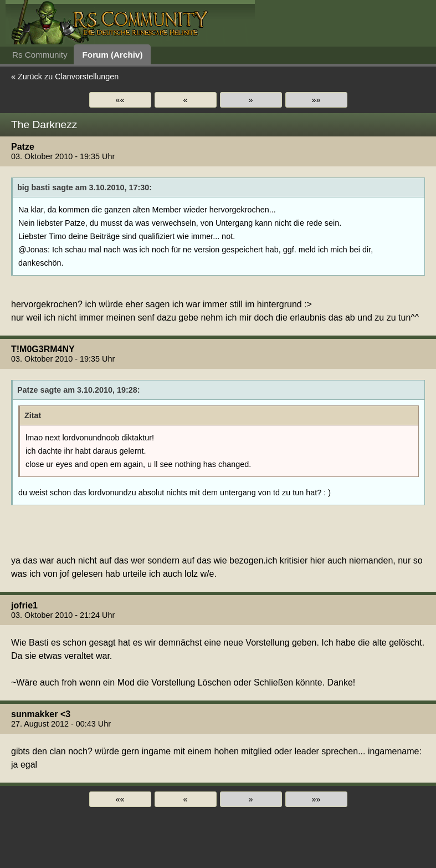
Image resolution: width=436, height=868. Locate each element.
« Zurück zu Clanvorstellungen (65, 77)
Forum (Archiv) (113, 55)
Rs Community (40, 55)
